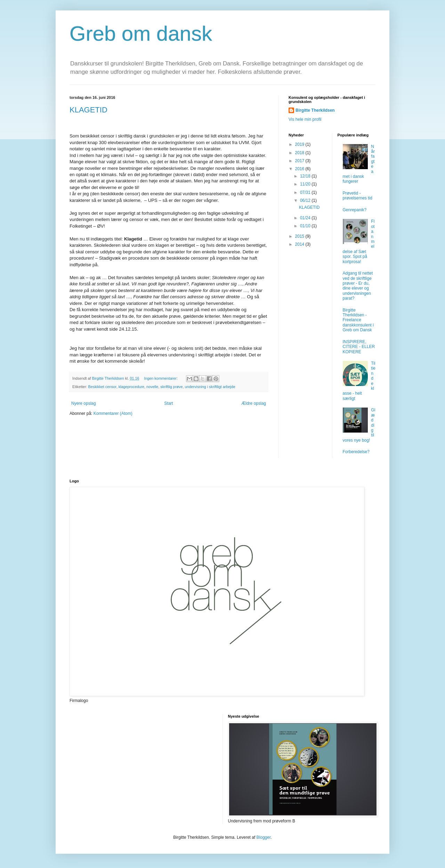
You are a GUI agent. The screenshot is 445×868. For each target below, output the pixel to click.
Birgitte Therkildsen (315, 110)
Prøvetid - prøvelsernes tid (358, 196)
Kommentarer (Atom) (113, 413)
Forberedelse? (356, 452)
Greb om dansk (141, 34)
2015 (300, 236)
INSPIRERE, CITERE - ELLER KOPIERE (359, 347)
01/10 (306, 226)
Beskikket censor (102, 387)
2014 (300, 244)
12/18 (306, 176)
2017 (300, 161)
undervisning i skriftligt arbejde (210, 387)
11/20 (306, 184)
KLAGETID (88, 110)
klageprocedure (131, 387)
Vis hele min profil (305, 119)
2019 (300, 144)
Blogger (264, 837)
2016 (300, 169)
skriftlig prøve (171, 387)
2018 (300, 153)
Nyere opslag (84, 403)
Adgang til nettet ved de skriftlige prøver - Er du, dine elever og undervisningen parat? (358, 286)
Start (168, 403)
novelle (152, 387)
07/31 (306, 192)
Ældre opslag (254, 403)
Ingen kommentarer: (161, 378)
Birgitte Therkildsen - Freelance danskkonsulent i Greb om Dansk (358, 320)
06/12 (306, 200)
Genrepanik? (355, 210)
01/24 (306, 218)
